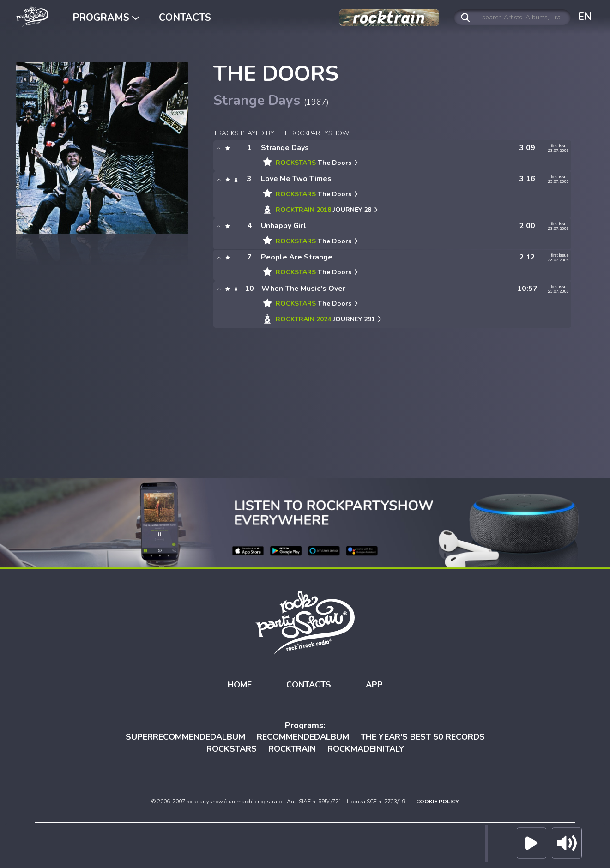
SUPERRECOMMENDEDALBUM (185, 737)
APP (374, 685)
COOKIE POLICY (437, 802)
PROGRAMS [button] (106, 18)
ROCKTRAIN (292, 749)
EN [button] (585, 17)
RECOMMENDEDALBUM (303, 737)
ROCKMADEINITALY (366, 749)
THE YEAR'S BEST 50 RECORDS (423, 737)
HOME (240, 685)
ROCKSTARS (232, 749)
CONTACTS (185, 18)
